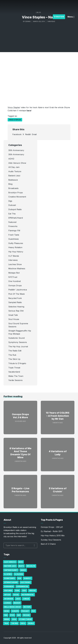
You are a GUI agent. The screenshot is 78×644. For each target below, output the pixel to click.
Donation (59, 17)
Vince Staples (14, 107)
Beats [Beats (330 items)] (21, 566)
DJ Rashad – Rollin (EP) (52, 531)
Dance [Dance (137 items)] (23, 570)
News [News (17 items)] (7, 611)
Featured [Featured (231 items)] (8, 591)
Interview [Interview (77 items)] (9, 599)
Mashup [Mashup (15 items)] (17, 603)
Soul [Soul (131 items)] (14, 619)
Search (34, 545)
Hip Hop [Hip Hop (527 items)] (7, 595)
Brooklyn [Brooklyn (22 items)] (31, 566)
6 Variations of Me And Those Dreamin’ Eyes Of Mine (20, 453)
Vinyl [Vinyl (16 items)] (23, 623)
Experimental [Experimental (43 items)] (22, 586)
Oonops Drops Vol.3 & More (20, 416)
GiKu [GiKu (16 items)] (24, 591)
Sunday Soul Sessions (51, 540)
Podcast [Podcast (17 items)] (25, 611)
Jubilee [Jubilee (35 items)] (26, 599)
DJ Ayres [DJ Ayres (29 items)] (8, 574)
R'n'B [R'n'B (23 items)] (12, 615)
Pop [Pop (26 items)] (33, 611)
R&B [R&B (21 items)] (6, 615)
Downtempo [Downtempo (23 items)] (10, 578)
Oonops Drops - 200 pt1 (52, 527)
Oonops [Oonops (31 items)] (15, 611)
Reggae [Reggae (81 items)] (26, 615)
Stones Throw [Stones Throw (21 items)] (25, 619)
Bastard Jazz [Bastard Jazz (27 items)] (10, 566)
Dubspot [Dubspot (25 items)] (27, 578)
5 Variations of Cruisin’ (58, 490)
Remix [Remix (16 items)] (7, 619)
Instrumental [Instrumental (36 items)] (28, 595)
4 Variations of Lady (58, 453)
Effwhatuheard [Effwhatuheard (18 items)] (11, 582)
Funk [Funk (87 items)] (17, 591)
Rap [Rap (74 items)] (19, 615)
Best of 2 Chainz (48, 544)
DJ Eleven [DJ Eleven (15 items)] (19, 574)
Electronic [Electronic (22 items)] (26, 582)
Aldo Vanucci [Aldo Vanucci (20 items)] (10, 562)
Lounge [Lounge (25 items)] (8, 603)
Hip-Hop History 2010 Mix (53, 535)
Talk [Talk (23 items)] (6, 623)
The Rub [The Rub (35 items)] (14, 623)
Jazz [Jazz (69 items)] (18, 599)
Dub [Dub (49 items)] (19, 578)
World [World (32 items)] (31, 623)
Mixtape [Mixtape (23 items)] (27, 607)
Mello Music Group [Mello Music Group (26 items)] (12, 607)
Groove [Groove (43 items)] (32, 591)
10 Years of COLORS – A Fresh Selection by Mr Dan (58, 416)
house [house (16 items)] (16, 595)
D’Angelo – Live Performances (20, 490)
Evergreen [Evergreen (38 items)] (9, 586)
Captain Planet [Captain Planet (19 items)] (11, 570)
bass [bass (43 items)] (21, 562)
